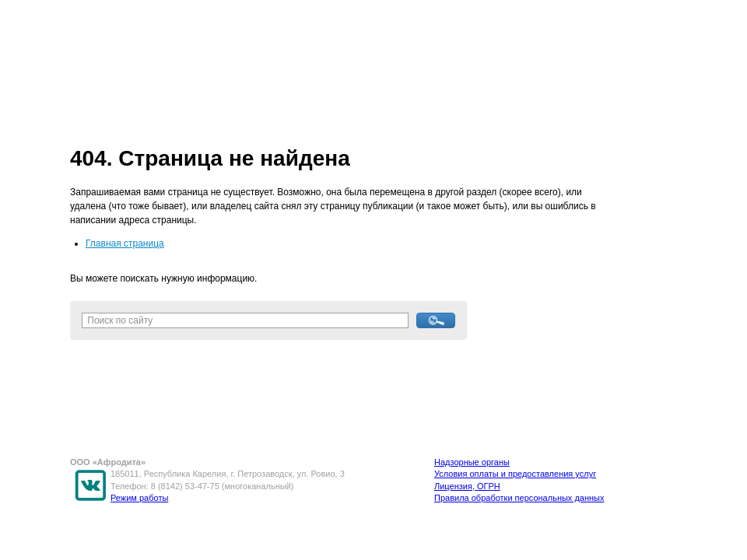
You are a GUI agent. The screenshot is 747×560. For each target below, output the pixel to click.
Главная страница (125, 243)
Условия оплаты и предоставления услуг (515, 474)
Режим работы (139, 498)
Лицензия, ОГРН (467, 486)
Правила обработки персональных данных (519, 498)
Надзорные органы (472, 462)
